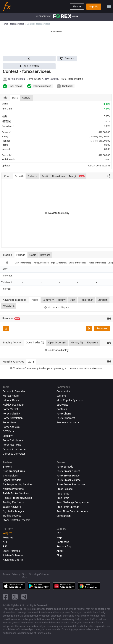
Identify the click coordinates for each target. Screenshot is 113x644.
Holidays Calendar (13, 405)
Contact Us (63, 542)
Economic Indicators (15, 449)
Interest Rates (11, 400)
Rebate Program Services (17, 498)
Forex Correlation (13, 418)
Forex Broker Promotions (71, 484)
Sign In (77, 6)
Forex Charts (64, 414)
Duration (103, 300)
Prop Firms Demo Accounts (72, 511)
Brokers (7, 467)
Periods (21, 255)
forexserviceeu (17, 79)
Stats (15, 98)
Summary (48, 300)
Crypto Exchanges (13, 511)
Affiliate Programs (13, 489)
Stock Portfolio (11, 551)
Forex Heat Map (12, 445)
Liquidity (8, 436)
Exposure (93, 343)
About (60, 551)
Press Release (64, 489)
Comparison (64, 516)
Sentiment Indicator (68, 422)
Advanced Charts (13, 560)
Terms (6, 574)
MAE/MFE (9, 306)
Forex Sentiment (66, 418)
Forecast (102, 328)
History (77, 343)
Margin (77, 176)
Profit (45, 176)
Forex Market (10, 409)
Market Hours (11, 396)
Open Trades (35, 343)
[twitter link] (15, 597)
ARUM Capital (50, 79)
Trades (34, 300)
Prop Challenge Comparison (73, 502)
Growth (19, 176)
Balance (33, 176)
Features (8, 538)
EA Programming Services (18, 484)
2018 (31, 362)
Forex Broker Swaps (68, 476)
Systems (61, 396)
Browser (45, 255)
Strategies (62, 405)
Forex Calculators (13, 440)
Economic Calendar (14, 391)
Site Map (24, 576)
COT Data (8, 431)
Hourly (62, 300)
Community (63, 391)
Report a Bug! (64, 546)
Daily (73, 300)
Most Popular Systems (70, 400)
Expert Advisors (12, 507)
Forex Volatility (11, 414)
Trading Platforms (13, 502)
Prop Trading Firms (14, 471)
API (5, 542)
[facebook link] (6, 597)
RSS (5, 546)
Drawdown (59, 176)
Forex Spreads (65, 467)
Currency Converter (14, 454)
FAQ (59, 533)
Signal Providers (12, 480)
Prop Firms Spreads (68, 507)
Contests (62, 409)
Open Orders (57, 343)
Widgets (7, 533)
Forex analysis (11, 427)
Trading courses (12, 516)
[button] (67, 59)
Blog (59, 555)
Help (59, 538)
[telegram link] (24, 597)
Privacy (16, 574)
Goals (33, 255)
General (27, 98)
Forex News (10, 422)
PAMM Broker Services (16, 493)
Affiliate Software (13, 555)
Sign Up (94, 6)
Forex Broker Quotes (68, 471)
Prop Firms (63, 498)
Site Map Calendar (39, 574)
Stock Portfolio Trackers (17, 520)
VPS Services (10, 476)
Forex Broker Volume (68, 480)
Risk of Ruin (87, 300)
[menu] (109, 6)
